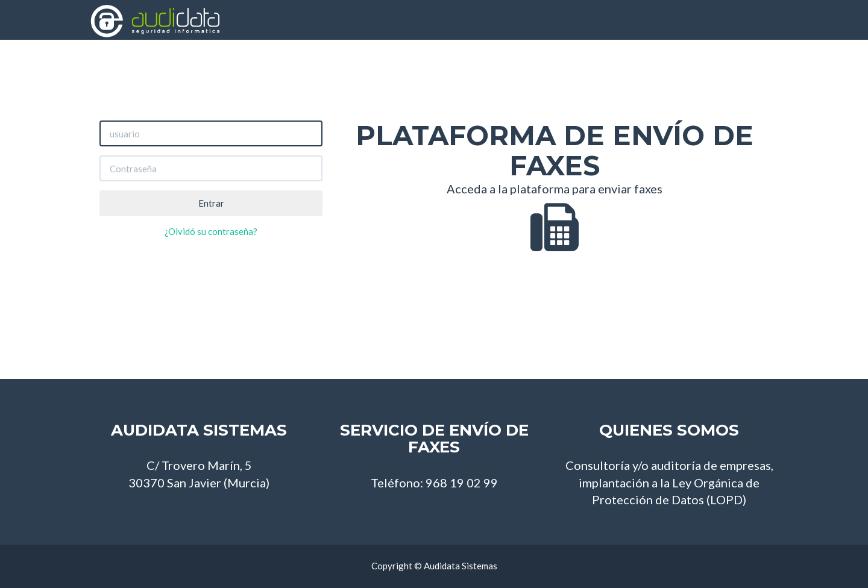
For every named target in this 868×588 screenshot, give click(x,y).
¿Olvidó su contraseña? (211, 231)
